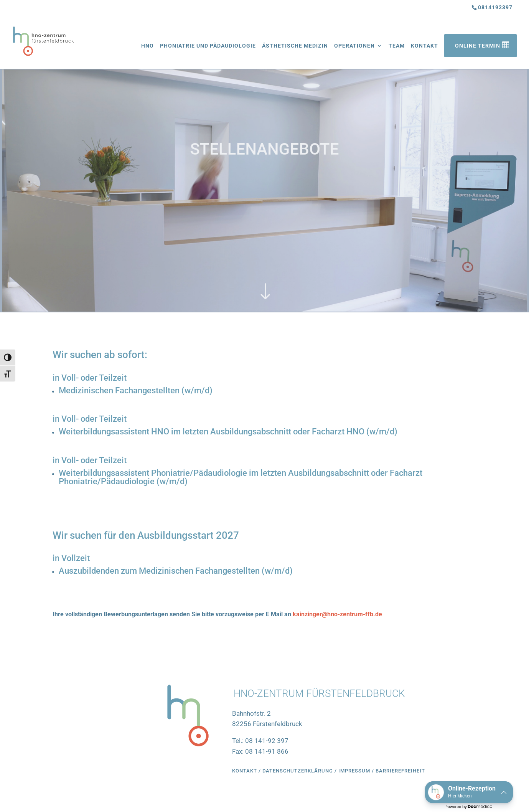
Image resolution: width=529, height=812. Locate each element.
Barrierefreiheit (400, 771)
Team (397, 46)
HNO (147, 46)
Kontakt (424, 46)
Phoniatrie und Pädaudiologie (208, 46)
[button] (469, 792)
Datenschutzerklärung (298, 771)
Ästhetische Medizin (295, 46)
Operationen (354, 46)
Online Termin (478, 46)
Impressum (355, 771)
